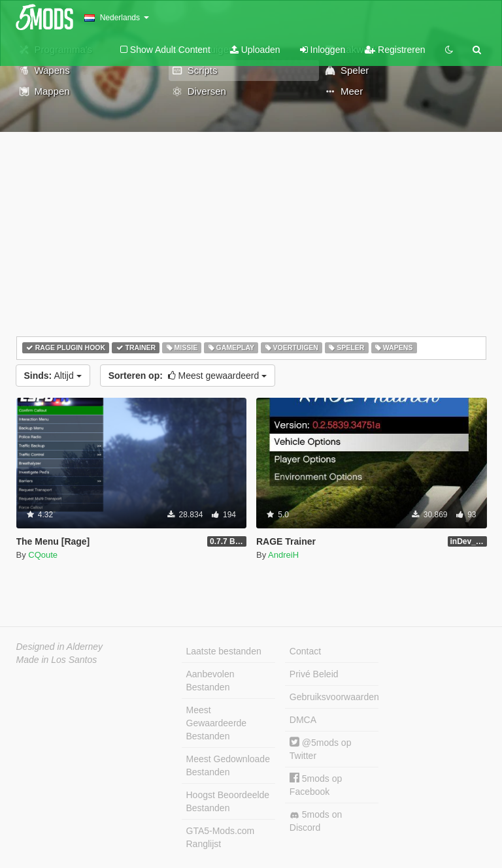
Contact (305, 651)
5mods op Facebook (316, 785)
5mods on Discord (316, 821)
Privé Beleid (314, 674)
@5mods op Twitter (321, 749)
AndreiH (283, 555)
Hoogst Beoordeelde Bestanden (228, 801)
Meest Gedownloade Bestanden (228, 765)
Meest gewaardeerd (188, 376)
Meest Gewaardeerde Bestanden (217, 723)
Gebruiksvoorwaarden (334, 697)
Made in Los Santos (57, 660)
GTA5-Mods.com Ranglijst (221, 837)
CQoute (43, 555)
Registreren (395, 50)
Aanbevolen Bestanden (210, 681)
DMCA (303, 720)
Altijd (53, 376)
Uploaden (255, 50)
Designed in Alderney (60, 647)
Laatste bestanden (224, 651)
